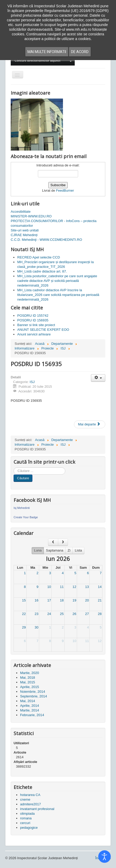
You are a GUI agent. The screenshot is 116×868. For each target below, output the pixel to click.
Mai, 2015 (28, 682)
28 (100, 614)
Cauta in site (14, 467)
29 (24, 627)
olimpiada (27, 814)
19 (74, 600)
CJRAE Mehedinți (24, 235)
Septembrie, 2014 (34, 696)
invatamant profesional (37, 809)
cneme (25, 799)
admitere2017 (31, 804)
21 (100, 600)
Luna (38, 550)
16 (37, 600)
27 (87, 614)
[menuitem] (43, 61)
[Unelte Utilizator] (98, 378)
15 (24, 600)
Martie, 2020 (30, 673)
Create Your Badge (26, 517)
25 (62, 614)
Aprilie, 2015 (30, 687)
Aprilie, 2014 (30, 706)
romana (26, 818)
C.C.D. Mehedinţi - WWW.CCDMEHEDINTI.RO (46, 240)
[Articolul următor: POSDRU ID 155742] (90, 424)
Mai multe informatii (47, 52)
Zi (69, 550)
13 (87, 587)
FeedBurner (65, 190)
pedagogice (29, 828)
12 (74, 587)
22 (24, 614)
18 (62, 600)
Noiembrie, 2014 (33, 692)
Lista (78, 550)
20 (87, 600)
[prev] (53, 542)
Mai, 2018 (28, 678)
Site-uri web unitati (25, 230)
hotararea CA (30, 795)
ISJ (32, 382)
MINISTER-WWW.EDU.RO (31, 216)
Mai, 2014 (28, 701)
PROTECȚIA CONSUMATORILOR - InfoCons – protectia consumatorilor (54, 223)
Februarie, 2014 (32, 715)
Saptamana (55, 550)
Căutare (23, 478)
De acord (80, 52)
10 (49, 587)
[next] (63, 542)
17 (49, 600)
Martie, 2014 (30, 710)
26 (74, 614)
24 (49, 614)
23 (37, 614)
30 (37, 627)
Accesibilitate (21, 212)
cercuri (25, 823)
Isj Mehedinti (22, 508)
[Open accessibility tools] (105, 857)
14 (100, 587)
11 (62, 587)
